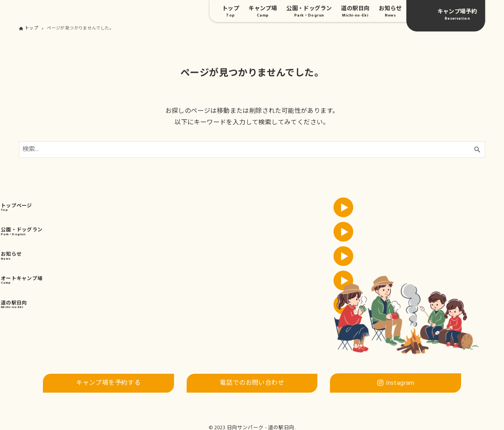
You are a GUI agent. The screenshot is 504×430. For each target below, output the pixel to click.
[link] (126, 214)
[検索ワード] (252, 149)
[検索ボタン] (477, 149)
